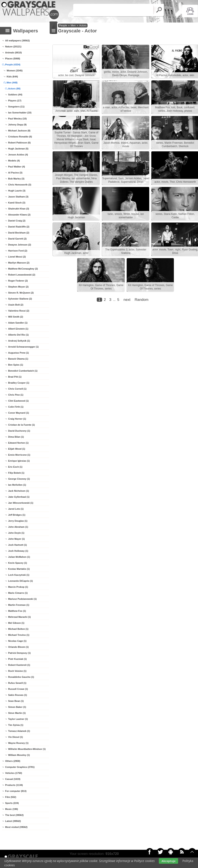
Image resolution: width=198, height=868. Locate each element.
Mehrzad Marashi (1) (19, 617)
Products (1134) (14, 785)
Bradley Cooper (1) (19, 383)
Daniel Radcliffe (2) (19, 227)
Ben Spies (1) (16, 365)
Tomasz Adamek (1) (19, 731)
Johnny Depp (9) (17, 125)
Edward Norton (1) (18, 443)
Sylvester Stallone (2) (20, 299)
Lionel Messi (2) (17, 257)
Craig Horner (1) (17, 419)
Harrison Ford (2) (18, 251)
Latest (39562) (13, 821)
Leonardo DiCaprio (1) (21, 581)
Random (141, 415)
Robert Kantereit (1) (19, 665)
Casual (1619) (13, 779)
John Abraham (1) (18, 527)
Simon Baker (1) (17, 707)
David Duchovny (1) (19, 431)
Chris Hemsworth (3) (20, 185)
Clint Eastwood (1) (18, 401)
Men (73, 26)
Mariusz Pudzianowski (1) (22, 599)
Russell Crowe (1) (18, 689)
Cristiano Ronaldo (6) (20, 137)
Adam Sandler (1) (18, 323)
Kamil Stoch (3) (17, 203)
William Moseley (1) (19, 755)
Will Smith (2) (16, 317)
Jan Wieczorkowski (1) (21, 503)
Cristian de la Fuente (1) (22, 425)
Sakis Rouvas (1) (18, 695)
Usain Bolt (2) (16, 305)
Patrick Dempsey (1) (19, 653)
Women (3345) (15, 71)
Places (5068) (13, 59)
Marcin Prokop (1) (18, 587)
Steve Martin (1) (17, 713)
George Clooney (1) (19, 479)
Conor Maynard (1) (19, 413)
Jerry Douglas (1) (18, 521)
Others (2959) (13, 761)
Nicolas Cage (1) (17, 641)
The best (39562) (14, 815)
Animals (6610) (13, 53)
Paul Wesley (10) (17, 119)
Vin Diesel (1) (16, 737)
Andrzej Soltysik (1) (19, 341)
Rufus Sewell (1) (17, 683)
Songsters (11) (16, 107)
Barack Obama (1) (18, 359)
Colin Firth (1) (16, 407)
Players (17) (15, 101)
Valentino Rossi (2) (19, 311)
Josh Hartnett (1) (17, 545)
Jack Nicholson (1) (19, 491)
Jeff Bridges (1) (17, 515)
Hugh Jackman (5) (18, 149)
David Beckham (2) (19, 233)
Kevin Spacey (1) (18, 563)
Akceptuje (168, 861)
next (127, 415)
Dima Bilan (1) (16, 437)
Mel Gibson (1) (16, 623)
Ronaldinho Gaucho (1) (21, 677)
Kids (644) (12, 77)
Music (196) (12, 809)
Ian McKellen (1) (17, 485)
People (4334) (13, 65)
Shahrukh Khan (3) (19, 209)
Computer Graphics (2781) (20, 767)
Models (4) (14, 161)
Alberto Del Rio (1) (18, 335)
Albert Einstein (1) (18, 329)
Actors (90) (14, 89)
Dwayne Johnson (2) (20, 245)
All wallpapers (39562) (17, 41)
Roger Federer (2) (18, 281)
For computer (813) (16, 791)
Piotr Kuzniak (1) (17, 659)
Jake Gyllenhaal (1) (19, 497)
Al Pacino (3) (15, 173)
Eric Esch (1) (15, 467)
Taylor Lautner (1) (18, 719)
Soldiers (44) (15, 95)
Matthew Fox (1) (17, 611)
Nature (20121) (13, 47)
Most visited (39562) (16, 827)
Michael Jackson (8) (19, 131)
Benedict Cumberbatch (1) (23, 371)
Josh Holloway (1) (18, 551)
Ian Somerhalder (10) (20, 113)
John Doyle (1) (16, 533)
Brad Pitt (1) (15, 377)
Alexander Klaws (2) (19, 215)
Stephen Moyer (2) (18, 287)
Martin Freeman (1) (19, 605)
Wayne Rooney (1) (18, 743)
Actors (83, 26)
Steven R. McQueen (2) (21, 293)
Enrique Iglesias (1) (19, 461)
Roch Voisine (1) (17, 671)
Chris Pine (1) (16, 395)
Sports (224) (12, 803)
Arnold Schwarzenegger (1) (23, 347)
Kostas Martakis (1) (19, 569)
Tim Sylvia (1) (16, 725)
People (63, 26)
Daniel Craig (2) (17, 221)
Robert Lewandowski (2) (22, 275)
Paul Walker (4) (16, 167)
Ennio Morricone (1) (19, 455)
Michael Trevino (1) (19, 635)
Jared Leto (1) (16, 509)
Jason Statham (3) (18, 197)
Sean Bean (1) (16, 701)
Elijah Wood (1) (17, 449)
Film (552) (11, 797)
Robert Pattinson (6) (19, 143)
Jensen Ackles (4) (18, 155)
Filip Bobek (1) (16, 473)
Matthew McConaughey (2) (23, 269)
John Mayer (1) (16, 539)
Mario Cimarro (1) (18, 593)
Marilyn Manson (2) (19, 263)
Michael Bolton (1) (18, 629)
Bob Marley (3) (16, 179)
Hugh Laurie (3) (17, 191)
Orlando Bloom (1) (18, 647)
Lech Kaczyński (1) (19, 575)
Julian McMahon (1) (19, 557)
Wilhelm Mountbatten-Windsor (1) (27, 749)
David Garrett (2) (17, 239)
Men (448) (12, 83)
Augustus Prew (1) (19, 353)
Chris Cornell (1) (17, 389)
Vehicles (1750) (14, 773)
